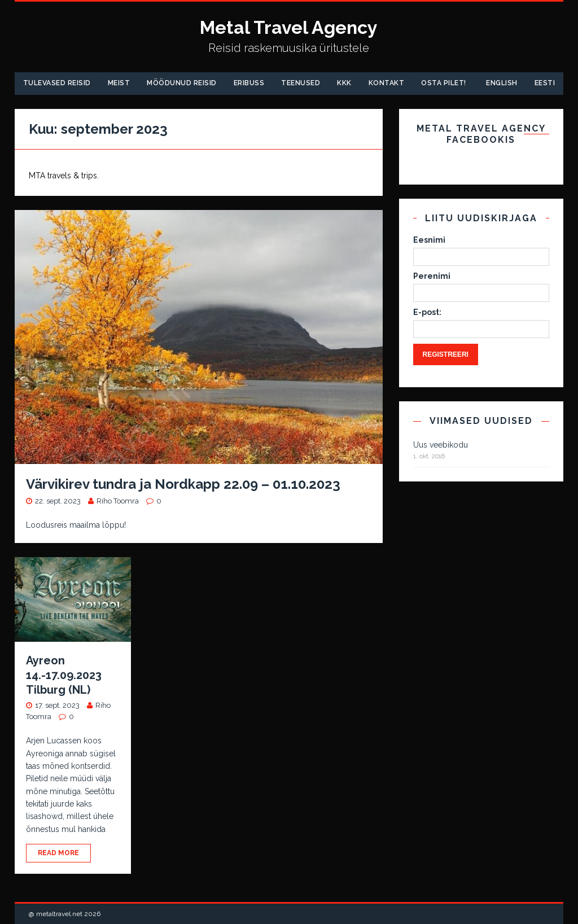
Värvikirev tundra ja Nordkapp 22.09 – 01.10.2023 (183, 484)
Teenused (301, 83)
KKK (344, 83)
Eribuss (249, 83)
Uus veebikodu (441, 445)
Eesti (545, 83)
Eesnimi (429, 240)
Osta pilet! (444, 83)
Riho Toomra (118, 501)
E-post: (427, 312)
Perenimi (432, 276)
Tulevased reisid (57, 83)
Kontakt (387, 83)
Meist (119, 83)
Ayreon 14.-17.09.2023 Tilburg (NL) (64, 675)
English (502, 83)
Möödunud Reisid (182, 83)
